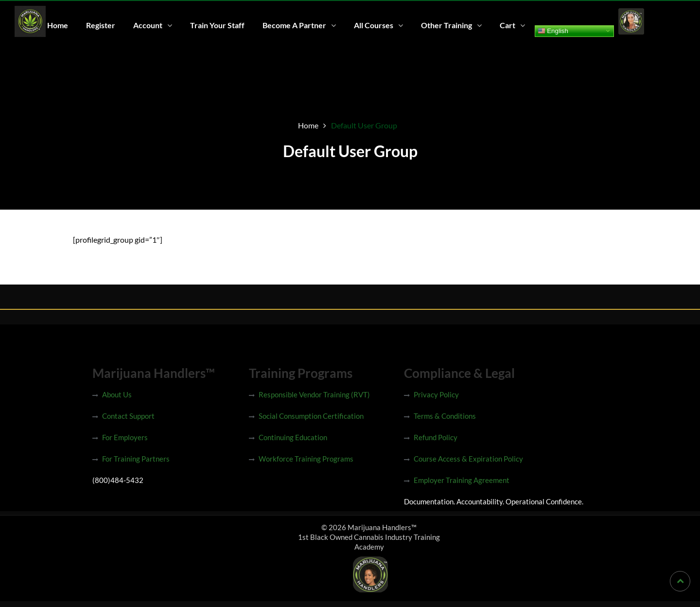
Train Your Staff (217, 25)
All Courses (374, 25)
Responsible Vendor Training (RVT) (314, 394)
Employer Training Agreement (462, 480)
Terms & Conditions (445, 416)
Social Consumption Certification (311, 416)
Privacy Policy (436, 394)
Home (58, 25)
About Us (117, 394)
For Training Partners (136, 459)
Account (148, 25)
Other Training (446, 25)
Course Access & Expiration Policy (468, 459)
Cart (507, 25)
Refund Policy (436, 437)
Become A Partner (294, 25)
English (553, 31)
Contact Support (128, 416)
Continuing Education (293, 437)
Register (101, 25)
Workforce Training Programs (306, 459)
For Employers (125, 437)
